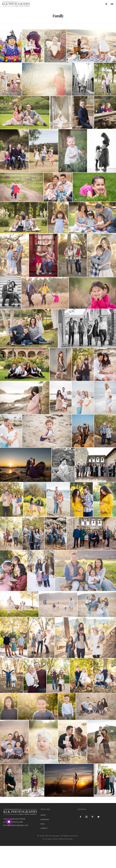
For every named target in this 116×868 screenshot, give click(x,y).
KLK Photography (52, 836)
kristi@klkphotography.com (16, 825)
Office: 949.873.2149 (13, 822)
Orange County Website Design (59, 839)
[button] (9, 821)
